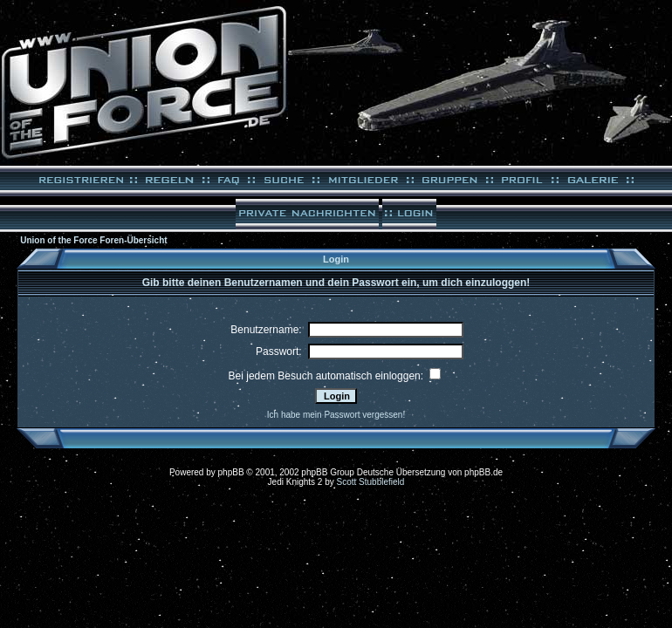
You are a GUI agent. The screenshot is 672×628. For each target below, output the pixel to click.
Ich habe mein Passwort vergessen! (336, 415)
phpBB (231, 472)
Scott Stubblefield (371, 482)
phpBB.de (483, 472)
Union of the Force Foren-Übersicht (93, 240)
